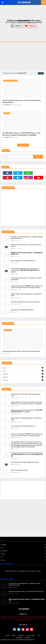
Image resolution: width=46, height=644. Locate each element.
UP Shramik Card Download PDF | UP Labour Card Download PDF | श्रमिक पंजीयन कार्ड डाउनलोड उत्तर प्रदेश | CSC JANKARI (26, 270)
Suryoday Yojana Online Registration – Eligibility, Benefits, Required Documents (27, 238)
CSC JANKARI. (19, 640)
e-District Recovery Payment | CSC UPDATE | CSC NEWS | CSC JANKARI (26, 279)
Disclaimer (19, 637)
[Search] (18, 157)
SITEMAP (27, 637)
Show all (41, 73)
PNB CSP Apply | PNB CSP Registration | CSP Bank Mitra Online (26, 295)
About (14, 635)
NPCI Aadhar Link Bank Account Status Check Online (25, 302)
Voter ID (24, 374)
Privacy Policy (31, 635)
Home (8, 635)
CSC (24, 368)
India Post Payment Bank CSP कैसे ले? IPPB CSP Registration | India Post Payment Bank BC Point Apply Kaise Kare (27, 287)
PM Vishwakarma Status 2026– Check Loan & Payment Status (21, 351)
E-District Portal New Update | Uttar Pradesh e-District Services (26, 245)
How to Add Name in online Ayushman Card (23, 261)
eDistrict (24, 377)
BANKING (24, 545)
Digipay (24, 554)
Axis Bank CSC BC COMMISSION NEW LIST (22, 310)
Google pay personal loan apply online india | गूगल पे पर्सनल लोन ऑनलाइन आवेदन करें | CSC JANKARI (27, 411)
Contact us (21, 635)
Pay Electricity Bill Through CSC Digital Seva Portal (25, 462)
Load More (23, 145)
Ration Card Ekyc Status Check (19, 470)
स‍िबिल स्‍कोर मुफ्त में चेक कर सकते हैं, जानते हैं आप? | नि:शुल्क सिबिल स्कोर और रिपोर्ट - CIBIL (27, 253)
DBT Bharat (24, 551)
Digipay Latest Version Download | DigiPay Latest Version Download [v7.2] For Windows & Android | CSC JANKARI (27, 403)
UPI (24, 371)
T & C (39, 635)
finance (24, 380)
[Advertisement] (23, 56)
